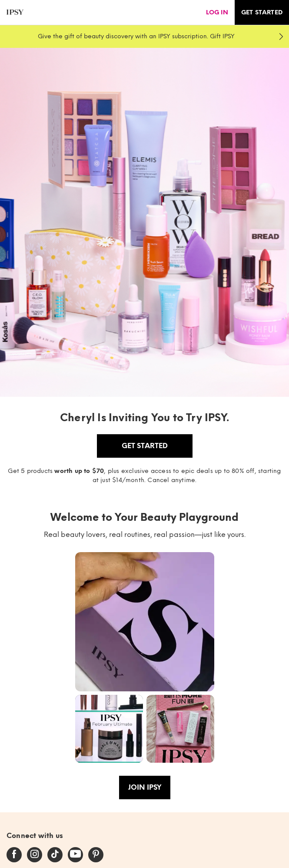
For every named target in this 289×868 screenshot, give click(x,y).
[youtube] (75, 855)
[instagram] (35, 855)
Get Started (145, 446)
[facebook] (14, 855)
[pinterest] (96, 855)
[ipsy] (15, 12)
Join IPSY (145, 787)
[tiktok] (55, 855)
